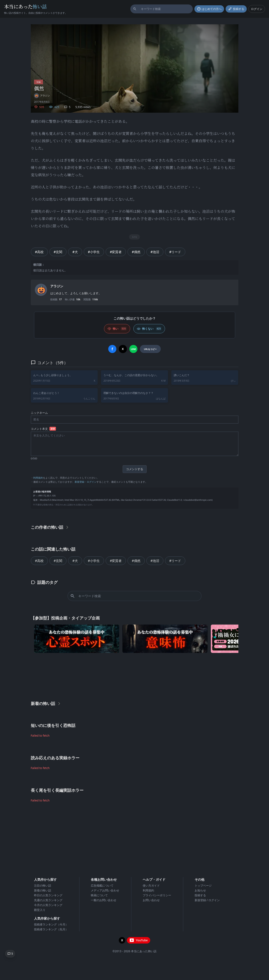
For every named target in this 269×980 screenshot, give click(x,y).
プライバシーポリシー (157, 895)
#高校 (39, 252)
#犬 (75, 252)
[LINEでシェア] (133, 349)
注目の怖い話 (43, 885)
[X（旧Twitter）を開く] (122, 940)
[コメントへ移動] (10, 954)
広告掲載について (102, 885)
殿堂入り (40, 910)
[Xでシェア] (123, 349)
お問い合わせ (151, 900)
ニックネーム (39, 413)
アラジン (57, 286)
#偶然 (136, 252)
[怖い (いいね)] (117, 329)
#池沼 (155, 252)
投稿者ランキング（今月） (51, 924)
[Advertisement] (135, 676)
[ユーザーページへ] (42, 96)
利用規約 (38, 478)
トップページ (203, 885)
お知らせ (200, 890)
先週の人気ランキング (48, 900)
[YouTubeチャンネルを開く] (138, 940)
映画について (99, 895)
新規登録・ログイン (86, 482)
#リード (175, 252)
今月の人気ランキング (48, 905)
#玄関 (58, 252)
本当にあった (25, 6)
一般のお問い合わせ (104, 900)
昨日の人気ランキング (48, 895)
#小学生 (94, 252)
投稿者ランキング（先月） (51, 929)
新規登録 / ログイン (207, 900)
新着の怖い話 (43, 890)
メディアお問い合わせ (105, 890)
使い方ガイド (151, 885)
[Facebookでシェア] (112, 349)
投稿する (200, 895)
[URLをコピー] (150, 349)
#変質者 (116, 252)
